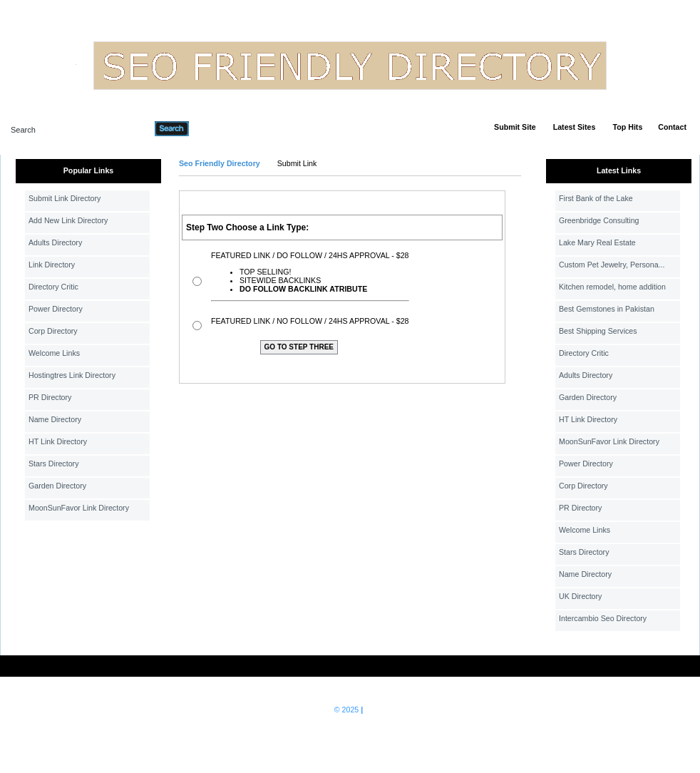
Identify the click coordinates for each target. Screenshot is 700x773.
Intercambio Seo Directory (603, 618)
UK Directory (580, 596)
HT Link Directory (58, 441)
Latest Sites (575, 127)
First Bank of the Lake (596, 198)
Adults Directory (55, 242)
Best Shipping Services (598, 331)
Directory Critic (53, 287)
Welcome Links (54, 353)
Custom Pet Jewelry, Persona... (612, 265)
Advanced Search (226, 128)
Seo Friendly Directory (220, 163)
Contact (672, 127)
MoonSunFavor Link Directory (79, 508)
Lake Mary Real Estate (597, 242)
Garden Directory (57, 486)
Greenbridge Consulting (599, 220)
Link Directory (52, 265)
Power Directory (56, 309)
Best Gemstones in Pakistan (607, 309)
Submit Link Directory (65, 198)
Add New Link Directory (68, 220)
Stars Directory (53, 464)
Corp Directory (53, 331)
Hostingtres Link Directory (72, 375)
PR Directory (50, 397)
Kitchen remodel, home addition (612, 287)
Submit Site (515, 127)
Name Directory (55, 419)
